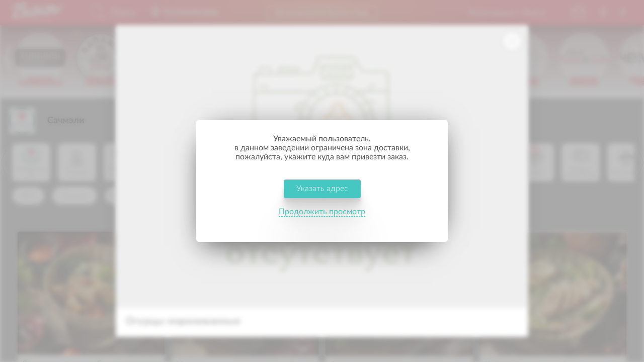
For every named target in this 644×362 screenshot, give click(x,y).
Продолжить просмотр (322, 218)
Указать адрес (322, 195)
